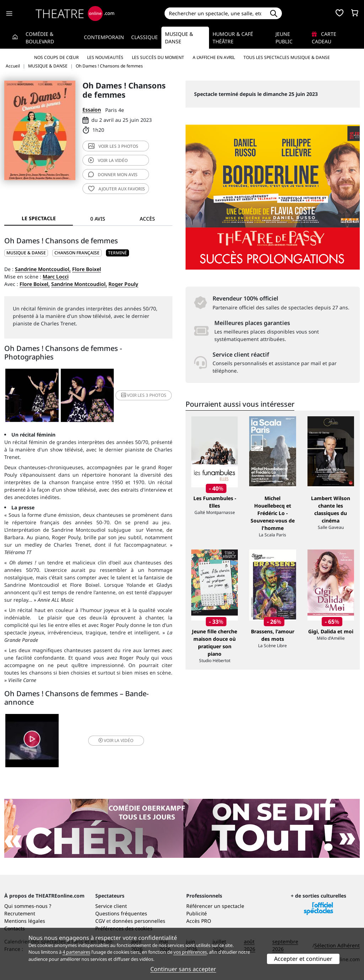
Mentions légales (25, 921)
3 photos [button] (144, 395)
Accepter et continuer (303, 959)
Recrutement (20, 913)
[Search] (215, 13)
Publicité (197, 913)
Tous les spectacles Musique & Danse (287, 57)
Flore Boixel (87, 269)
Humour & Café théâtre (233, 38)
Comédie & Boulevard (40, 38)
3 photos (113, 146)
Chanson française (77, 253)
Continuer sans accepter (183, 969)
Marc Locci (56, 277)
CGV (100, 921)
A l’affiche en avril (214, 57)
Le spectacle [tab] (39, 218)
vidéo (108, 160)
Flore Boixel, (35, 284)
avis (113, 175)
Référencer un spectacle (215, 906)
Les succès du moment (158, 57)
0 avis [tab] (98, 219)
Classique (144, 37)
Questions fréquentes (121, 913)
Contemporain (104, 37)
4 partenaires (76, 952)
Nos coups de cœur (56, 57)
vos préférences (190, 952)
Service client (111, 906)
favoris (117, 189)
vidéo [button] (116, 740)
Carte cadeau (324, 38)
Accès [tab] (147, 219)
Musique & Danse (179, 38)
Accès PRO (199, 921)
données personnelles (139, 921)
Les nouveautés (105, 57)
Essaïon (92, 110)
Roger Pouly (123, 284)
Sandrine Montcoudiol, (43, 269)
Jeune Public (284, 38)
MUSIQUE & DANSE (26, 253)
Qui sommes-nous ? (28, 906)
